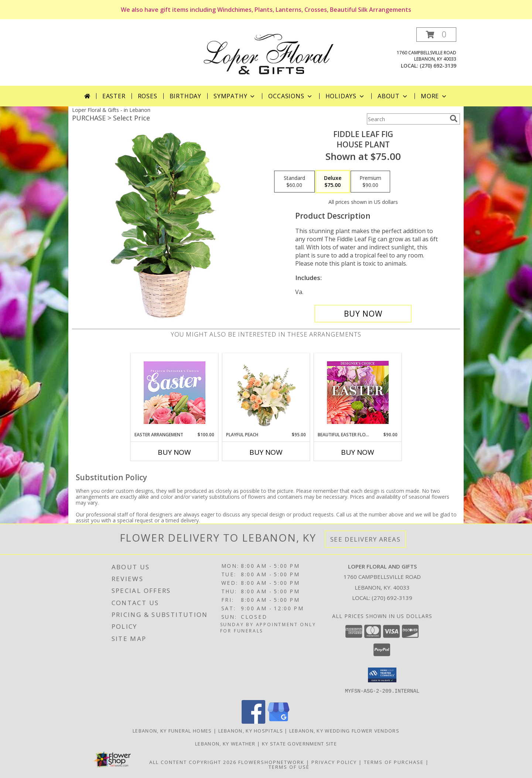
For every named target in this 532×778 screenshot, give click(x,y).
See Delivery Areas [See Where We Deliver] (366, 539)
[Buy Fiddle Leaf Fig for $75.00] (363, 314)
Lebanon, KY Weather (225, 743)
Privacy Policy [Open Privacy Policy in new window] (334, 762)
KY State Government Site (299, 743)
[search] (454, 119)
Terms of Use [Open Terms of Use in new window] (289, 767)
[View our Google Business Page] (279, 721)
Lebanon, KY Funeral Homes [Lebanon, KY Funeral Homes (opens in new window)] (172, 730)
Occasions (291, 96)
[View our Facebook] (253, 721)
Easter (114, 96)
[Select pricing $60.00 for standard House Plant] (294, 182)
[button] (436, 35)
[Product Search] (407, 119)
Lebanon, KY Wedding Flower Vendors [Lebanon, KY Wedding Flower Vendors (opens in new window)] (344, 730)
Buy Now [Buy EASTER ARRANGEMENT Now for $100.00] (174, 452)
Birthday (185, 96)
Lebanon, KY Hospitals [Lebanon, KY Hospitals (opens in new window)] (251, 730)
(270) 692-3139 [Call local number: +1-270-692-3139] (438, 66)
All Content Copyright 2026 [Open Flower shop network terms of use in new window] (193, 762)
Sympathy (235, 96)
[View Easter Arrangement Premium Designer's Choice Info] (175, 393)
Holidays (345, 96)
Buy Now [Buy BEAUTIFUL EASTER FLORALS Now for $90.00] (358, 452)
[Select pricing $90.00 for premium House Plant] (370, 182)
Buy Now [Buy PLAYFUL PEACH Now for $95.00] (266, 452)
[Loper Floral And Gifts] (269, 53)
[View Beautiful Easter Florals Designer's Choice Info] (358, 393)
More (434, 96)
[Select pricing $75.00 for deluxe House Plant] (333, 182)
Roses (148, 96)
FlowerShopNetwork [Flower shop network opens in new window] (271, 762)
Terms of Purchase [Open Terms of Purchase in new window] (394, 762)
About (393, 96)
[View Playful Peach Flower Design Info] (266, 392)
